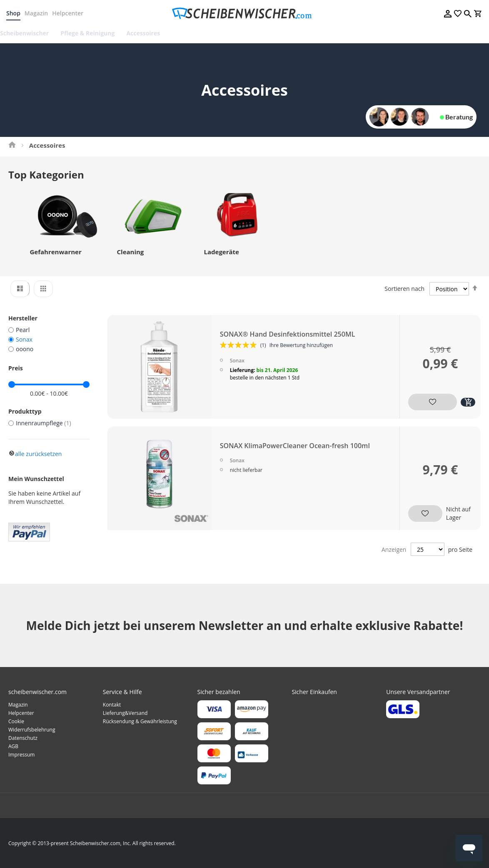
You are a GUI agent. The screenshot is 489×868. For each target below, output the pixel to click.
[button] (427, 405)
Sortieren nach (404, 294)
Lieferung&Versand (125, 713)
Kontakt (112, 705)
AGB (13, 746)
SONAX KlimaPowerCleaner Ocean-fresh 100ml (295, 452)
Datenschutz (23, 738)
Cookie (16, 721)
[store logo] (244, 14)
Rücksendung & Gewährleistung (140, 721)
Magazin (38, 13)
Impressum (21, 755)
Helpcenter (70, 13)
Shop (15, 13)
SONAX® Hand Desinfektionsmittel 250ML (288, 340)
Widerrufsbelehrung (32, 730)
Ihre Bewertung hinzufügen (302, 351)
